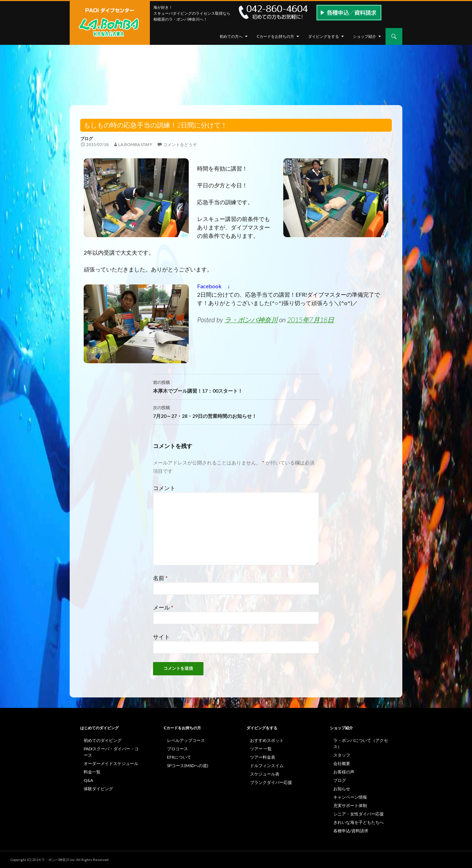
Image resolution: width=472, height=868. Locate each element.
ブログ (86, 139)
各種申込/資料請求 (351, 831)
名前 (160, 578)
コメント (164, 488)
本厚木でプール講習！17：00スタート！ (236, 386)
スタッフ (342, 755)
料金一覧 (92, 772)
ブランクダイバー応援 (271, 782)
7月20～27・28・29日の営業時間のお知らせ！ (236, 411)
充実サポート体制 (350, 805)
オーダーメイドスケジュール (111, 763)
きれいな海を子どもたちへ (359, 822)
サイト (161, 637)
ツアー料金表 (263, 757)
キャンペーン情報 (350, 797)
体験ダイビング (98, 789)
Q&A (88, 780)
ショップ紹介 (365, 36)
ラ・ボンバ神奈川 (251, 320)
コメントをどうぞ (180, 144)
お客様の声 (344, 772)
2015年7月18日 (311, 320)
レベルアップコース (186, 740)
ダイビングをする (324, 36)
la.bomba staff (136, 144)
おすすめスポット (267, 740)
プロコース (178, 749)
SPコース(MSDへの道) (188, 766)
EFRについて (179, 757)
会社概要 (342, 763)
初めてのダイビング (103, 740)
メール (163, 607)
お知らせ (342, 789)
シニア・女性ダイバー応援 (359, 814)
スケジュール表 (265, 774)
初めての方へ (231, 36)
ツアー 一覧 (261, 749)
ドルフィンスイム (267, 766)
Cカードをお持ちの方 (275, 36)
